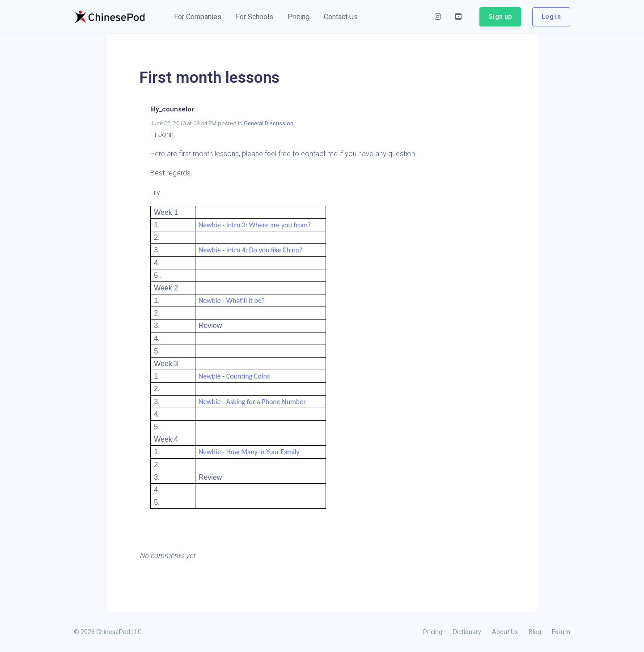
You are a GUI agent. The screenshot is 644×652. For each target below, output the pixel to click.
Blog (535, 632)
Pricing (433, 632)
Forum (561, 632)
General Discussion (269, 123)
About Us (505, 632)
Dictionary (467, 632)
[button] (198, 17)
